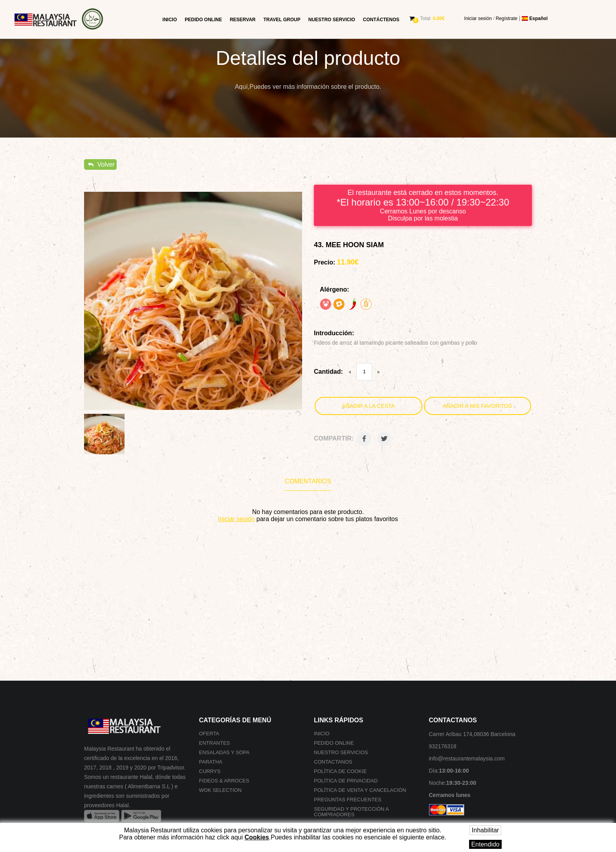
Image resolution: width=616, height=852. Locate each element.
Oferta (209, 734)
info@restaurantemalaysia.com (467, 758)
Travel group (282, 20)
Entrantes (215, 743)
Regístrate (507, 18)
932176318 (443, 746)
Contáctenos (381, 20)
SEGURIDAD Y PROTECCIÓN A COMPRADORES (351, 812)
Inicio (170, 20)
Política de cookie (340, 771)
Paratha (211, 762)
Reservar (243, 20)
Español (535, 18)
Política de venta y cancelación (360, 790)
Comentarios (308, 481)
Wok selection (220, 790)
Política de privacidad (346, 781)
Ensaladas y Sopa (225, 752)
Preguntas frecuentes (348, 800)
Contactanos (333, 762)
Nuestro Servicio (332, 20)
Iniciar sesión (478, 18)
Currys (210, 771)
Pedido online (203, 20)
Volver (101, 164)
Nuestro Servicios (341, 752)
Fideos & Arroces (224, 781)
